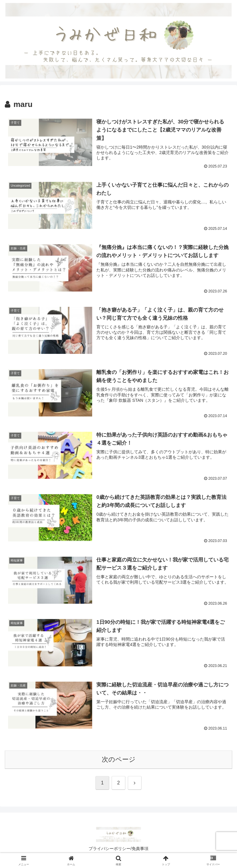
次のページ (119, 760)
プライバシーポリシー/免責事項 (118, 849)
